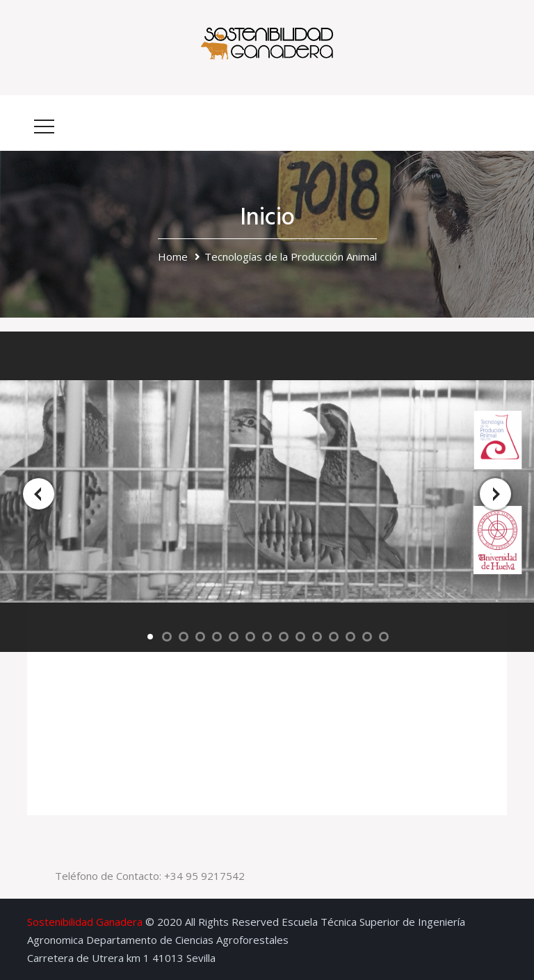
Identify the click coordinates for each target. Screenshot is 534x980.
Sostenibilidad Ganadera (85, 922)
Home (173, 256)
